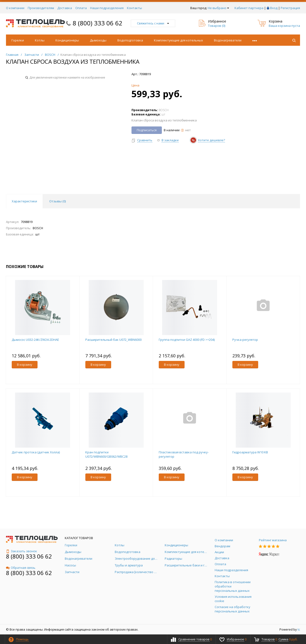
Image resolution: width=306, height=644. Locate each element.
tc (299, 629)
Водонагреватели (228, 40)
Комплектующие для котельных (178, 40)
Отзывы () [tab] (57, 201)
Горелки (18, 40)
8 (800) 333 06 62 (98, 23)
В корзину (25, 365)
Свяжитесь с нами (153, 23)
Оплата (81, 8)
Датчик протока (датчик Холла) (36, 452)
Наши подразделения (107, 8)
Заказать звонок (22, 551)
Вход (274, 8)
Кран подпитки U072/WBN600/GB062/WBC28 (106, 454)
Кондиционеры (67, 40)
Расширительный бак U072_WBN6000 (113, 340)
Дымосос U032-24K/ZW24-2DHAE (35, 340)
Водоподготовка (130, 40)
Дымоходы (98, 40)
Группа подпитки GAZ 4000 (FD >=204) (187, 340)
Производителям (41, 8)
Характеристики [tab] (24, 201)
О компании (15, 8)
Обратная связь (21, 568)
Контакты (134, 8)
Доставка (65, 8)
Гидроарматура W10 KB (250, 452)
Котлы (40, 40)
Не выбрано (218, 8)
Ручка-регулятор (245, 340)
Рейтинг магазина (273, 540)
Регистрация (290, 8)
